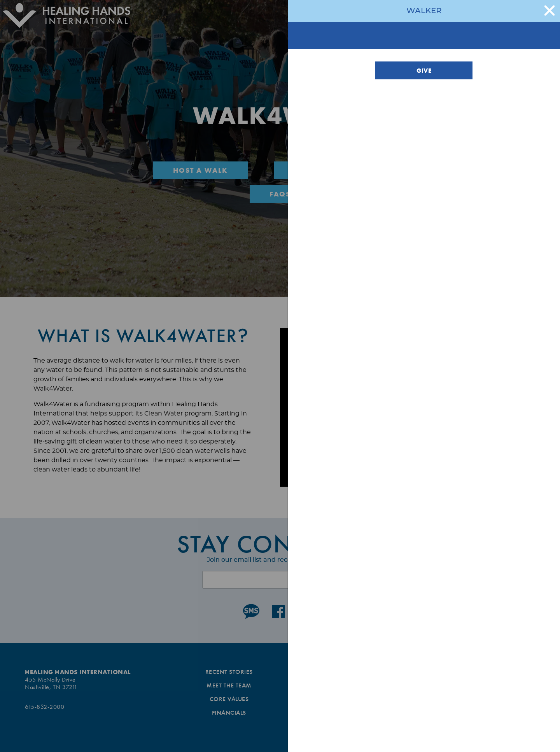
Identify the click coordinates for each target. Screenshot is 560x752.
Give (424, 70)
